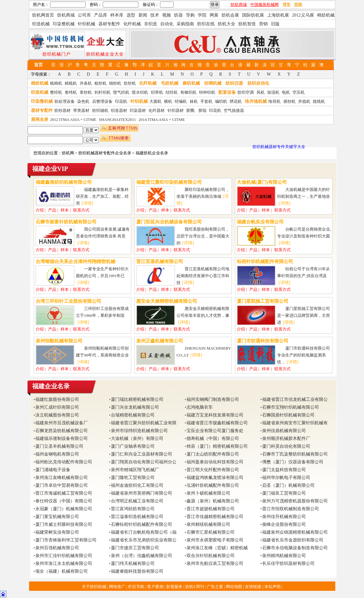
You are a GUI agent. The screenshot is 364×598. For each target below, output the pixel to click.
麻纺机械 (191, 83)
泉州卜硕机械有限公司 (208, 493)
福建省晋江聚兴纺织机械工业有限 (144, 423)
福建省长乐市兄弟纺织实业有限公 (144, 540)
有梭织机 (188, 92)
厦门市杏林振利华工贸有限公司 (66, 540)
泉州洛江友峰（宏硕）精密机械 (217, 548)
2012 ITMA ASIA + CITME (73, 120)
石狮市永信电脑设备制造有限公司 (295, 548)
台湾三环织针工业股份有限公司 (68, 301)
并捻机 (304, 101)
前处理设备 (65, 101)
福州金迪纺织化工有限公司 (137, 485)
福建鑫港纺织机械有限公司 (64, 182)
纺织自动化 (258, 83)
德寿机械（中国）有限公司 (213, 439)
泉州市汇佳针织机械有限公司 (64, 556)
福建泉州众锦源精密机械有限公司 (295, 532)
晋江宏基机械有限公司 (160, 262)
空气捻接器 (234, 110)
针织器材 (176, 110)
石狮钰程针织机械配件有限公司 (142, 524)
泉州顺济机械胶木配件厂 (286, 439)
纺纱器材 (62, 110)
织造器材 (119, 110)
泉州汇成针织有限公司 (57, 407)
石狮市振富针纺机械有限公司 (66, 222)
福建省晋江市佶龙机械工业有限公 (295, 399)
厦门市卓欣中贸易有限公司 (62, 485)
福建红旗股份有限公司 (57, 399)
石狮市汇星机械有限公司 (211, 532)
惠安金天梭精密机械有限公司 (167, 301)
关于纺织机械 (94, 587)
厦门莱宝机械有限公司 (57, 517)
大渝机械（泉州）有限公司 (137, 439)
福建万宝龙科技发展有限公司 (215, 415)
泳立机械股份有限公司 (57, 415)
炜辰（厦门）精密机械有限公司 (217, 446)
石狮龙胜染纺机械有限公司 (62, 431)
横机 (168, 101)
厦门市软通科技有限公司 (263, 341)
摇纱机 (289, 101)
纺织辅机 (100, 110)
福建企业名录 (51, 386)
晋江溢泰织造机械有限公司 (137, 517)
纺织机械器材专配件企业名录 (105, 153)
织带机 (157, 92)
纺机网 (68, 153)
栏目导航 (137, 587)
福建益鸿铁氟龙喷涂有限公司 (215, 478)
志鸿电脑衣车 (200, 407)
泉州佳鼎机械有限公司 (284, 431)
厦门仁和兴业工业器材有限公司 (142, 454)
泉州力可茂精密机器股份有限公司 (295, 501)
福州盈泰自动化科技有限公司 (215, 462)
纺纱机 (130, 83)
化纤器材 (157, 110)
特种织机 (207, 92)
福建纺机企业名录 (152, 153)
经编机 (181, 101)
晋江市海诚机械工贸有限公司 (64, 493)
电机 (286, 92)
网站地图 (234, 587)
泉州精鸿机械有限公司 (284, 556)
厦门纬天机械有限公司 (133, 563)
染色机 (83, 101)
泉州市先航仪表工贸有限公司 (215, 563)
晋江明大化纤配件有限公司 (213, 470)
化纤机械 (148, 83)
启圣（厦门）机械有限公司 (288, 485)
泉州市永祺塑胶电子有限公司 (215, 540)
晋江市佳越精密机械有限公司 (215, 517)
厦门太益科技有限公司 (284, 470)
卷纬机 (71, 92)
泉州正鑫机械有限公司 (160, 341)
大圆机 (155, 101)
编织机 (221, 101)
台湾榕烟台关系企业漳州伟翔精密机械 (75, 262)
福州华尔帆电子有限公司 (286, 478)
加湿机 (273, 92)
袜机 (194, 101)
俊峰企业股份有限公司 (284, 524)
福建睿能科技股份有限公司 (137, 571)
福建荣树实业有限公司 (57, 532)
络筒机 (274, 101)
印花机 (121, 101)
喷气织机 (121, 92)
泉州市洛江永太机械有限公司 (64, 563)
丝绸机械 (213, 83)
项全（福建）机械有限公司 (62, 571)
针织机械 (139, 101)
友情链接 (254, 587)
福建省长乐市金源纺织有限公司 (293, 540)
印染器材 (138, 110)
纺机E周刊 (195, 587)
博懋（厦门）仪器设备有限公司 (293, 462)
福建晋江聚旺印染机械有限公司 (169, 182)
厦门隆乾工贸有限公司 (133, 478)
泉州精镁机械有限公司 (208, 524)
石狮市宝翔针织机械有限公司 (291, 407)
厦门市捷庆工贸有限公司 (135, 548)
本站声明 (273, 587)
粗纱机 (100, 83)
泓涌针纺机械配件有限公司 (213, 485)
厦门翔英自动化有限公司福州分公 (144, 462)
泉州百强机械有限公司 (57, 548)
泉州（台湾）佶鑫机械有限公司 (142, 556)
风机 (261, 92)
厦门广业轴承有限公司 (133, 446)
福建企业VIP (50, 169)
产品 (52, 210)
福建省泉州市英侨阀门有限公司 (142, 493)
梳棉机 (56, 83)
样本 (65, 210)
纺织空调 (246, 92)
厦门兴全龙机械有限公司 (135, 407)
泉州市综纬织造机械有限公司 (139, 431)
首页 (38, 65)
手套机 (206, 101)
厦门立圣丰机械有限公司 (59, 446)
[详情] (87, 203)
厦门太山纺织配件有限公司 (213, 454)
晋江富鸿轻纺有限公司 (133, 509)
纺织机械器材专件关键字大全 (279, 147)
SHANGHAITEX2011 (117, 120)
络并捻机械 (256, 101)
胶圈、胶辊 (196, 110)
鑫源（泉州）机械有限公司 (213, 501)
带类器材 (81, 110)
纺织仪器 (234, 83)
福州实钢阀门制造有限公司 (213, 399)
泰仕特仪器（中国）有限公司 (64, 501)
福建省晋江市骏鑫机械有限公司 (217, 423)
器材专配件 (42, 110)
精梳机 (71, 83)
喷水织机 (140, 92)
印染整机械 (42, 101)
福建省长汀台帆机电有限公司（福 (144, 532)
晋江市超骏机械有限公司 (211, 509)
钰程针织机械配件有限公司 (265, 262)
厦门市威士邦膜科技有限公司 (64, 524)
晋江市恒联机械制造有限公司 (291, 509)
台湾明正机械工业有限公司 (137, 501)
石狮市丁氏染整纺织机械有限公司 (295, 454)
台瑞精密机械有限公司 (133, 415)
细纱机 (115, 83)
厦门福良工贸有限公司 (284, 493)
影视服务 (174, 587)
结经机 (172, 92)
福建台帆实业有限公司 (260, 222)
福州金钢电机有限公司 (57, 454)
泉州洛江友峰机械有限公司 (62, 478)
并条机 (86, 83)
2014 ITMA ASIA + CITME (162, 120)
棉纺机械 (40, 83)
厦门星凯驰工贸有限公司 (263, 301)
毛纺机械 (170, 83)
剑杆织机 (102, 92)
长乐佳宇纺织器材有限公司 (288, 563)
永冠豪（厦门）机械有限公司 (64, 509)
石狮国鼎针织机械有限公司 (288, 415)
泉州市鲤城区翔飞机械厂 (135, 470)
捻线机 (319, 101)
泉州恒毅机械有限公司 (59, 341)
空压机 (299, 92)
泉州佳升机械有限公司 (284, 517)
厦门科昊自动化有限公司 (286, 446)
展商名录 (40, 120)
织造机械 (40, 92)
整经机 (56, 92)
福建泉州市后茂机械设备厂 (62, 423)
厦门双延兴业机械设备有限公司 (169, 222)
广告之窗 (215, 587)
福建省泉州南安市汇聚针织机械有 (295, 423)
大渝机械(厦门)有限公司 (262, 182)
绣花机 (236, 101)
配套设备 (227, 92)
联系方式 (81, 210)
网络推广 (118, 587)
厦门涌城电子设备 (53, 470)
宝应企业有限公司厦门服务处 (215, 431)
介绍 (40, 210)
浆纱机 (86, 92)
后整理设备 (102, 101)
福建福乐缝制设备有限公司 (62, 439)
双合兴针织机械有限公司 (211, 556)
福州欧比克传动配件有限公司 (64, 462)
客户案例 (156, 587)
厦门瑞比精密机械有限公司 (137, 399)
